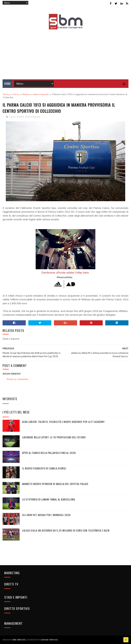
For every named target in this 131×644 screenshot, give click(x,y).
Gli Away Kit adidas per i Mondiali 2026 (46, 515)
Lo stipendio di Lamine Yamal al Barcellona (49, 499)
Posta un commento (18, 379)
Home (7, 84)
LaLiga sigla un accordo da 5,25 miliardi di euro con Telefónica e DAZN (66, 530)
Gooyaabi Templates (49, 640)
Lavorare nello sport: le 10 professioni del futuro (54, 437)
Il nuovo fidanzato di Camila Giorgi (44, 468)
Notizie (20, 117)
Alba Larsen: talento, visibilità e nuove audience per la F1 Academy (63, 422)
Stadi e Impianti (33, 117)
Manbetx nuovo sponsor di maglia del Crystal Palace (55, 484)
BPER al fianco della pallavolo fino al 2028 (49, 453)
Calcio (12, 117)
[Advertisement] (65, 52)
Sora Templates (19, 640)
